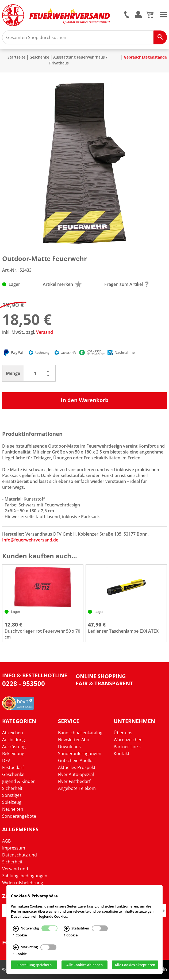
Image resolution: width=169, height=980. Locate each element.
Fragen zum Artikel (126, 285)
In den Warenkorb (85, 401)
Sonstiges (12, 796)
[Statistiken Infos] (67, 928)
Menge (13, 374)
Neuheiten (13, 810)
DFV (6, 762)
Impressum (14, 849)
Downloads (69, 748)
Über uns (123, 734)
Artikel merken (62, 285)
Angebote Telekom (77, 789)
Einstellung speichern (34, 965)
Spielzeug (12, 803)
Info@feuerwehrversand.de (30, 541)
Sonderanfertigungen (80, 755)
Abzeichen (13, 734)
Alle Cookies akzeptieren (135, 965)
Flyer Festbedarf (74, 782)
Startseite (16, 58)
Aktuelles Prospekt (77, 768)
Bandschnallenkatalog (80, 734)
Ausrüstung (14, 748)
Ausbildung (14, 741)
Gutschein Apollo (75, 762)
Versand (45, 333)
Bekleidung (13, 755)
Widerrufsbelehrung (23, 884)
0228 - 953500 (24, 684)
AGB (6, 842)
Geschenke (39, 58)
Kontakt (122, 755)
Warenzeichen (128, 741)
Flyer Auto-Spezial (76, 775)
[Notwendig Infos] (16, 928)
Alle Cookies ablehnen (84, 965)
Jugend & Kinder (18, 782)
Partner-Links (127, 748)
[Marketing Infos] (16, 947)
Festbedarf (13, 768)
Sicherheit (12, 789)
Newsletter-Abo (74, 741)
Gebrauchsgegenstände (145, 58)
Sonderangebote (19, 817)
